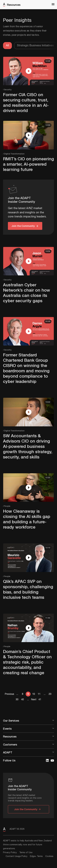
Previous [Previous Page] (9, 694)
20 (50, 694)
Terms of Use (26, 853)
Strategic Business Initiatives (35, 46)
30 (17, 700)
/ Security (7, 90)
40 (22, 700)
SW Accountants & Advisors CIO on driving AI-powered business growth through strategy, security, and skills (28, 446)
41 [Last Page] (40, 700)
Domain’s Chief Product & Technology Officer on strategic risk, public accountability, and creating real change (27, 662)
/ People (7, 506)
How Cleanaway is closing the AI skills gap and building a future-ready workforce (27, 519)
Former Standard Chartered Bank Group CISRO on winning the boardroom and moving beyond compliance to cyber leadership (26, 368)
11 (39, 694)
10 (34, 694)
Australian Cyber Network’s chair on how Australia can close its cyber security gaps (27, 293)
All (7, 46)
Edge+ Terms (36, 856)
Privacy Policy (10, 853)
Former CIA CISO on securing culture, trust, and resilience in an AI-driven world (26, 103)
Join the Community (23, 226)
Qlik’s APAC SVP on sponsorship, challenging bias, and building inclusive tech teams (28, 589)
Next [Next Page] (34, 700)
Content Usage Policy (16, 856)
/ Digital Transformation (14, 154)
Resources (14, 5)
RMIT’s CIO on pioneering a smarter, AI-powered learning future (28, 164)
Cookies (49, 856)
